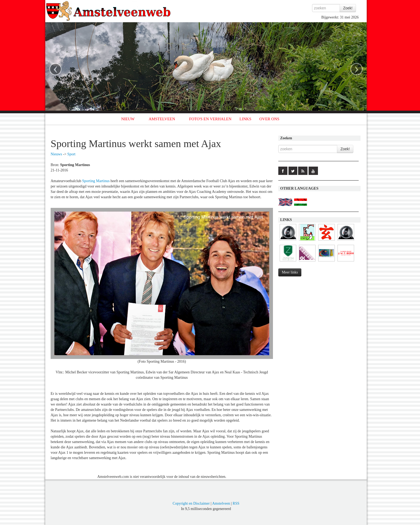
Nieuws (56, 154)
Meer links (290, 272)
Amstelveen (221, 503)
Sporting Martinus (96, 181)
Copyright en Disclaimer (191, 503)
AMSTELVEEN (162, 119)
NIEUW (128, 119)
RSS (236, 503)
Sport (71, 154)
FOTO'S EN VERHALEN (210, 119)
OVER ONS (269, 119)
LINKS (245, 119)
